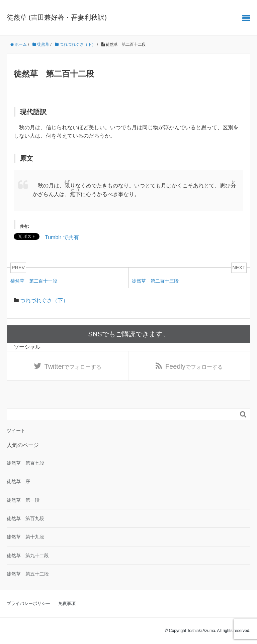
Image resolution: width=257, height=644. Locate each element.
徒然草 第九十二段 (28, 555)
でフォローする (73, 366)
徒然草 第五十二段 (28, 574)
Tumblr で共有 (62, 237)
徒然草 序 (18, 481)
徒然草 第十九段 (25, 537)
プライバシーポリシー (28, 603)
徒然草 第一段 (23, 500)
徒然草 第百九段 (25, 518)
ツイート (16, 431)
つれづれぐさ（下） (44, 300)
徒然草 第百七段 (25, 463)
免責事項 (67, 603)
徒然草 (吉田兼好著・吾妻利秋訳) (57, 17)
